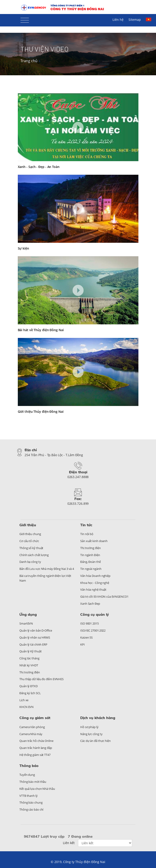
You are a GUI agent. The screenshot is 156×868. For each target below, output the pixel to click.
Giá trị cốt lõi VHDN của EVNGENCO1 (104, 597)
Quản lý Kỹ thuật (30, 651)
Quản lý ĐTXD (29, 686)
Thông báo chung (31, 802)
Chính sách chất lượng (34, 555)
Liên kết (69, 843)
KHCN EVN (26, 707)
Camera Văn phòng (32, 727)
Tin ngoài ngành (91, 569)
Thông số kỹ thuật (31, 548)
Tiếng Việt (149, 19)
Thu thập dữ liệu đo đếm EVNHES (41, 679)
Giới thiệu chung (30, 534)
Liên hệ (118, 20)
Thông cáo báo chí (31, 809)
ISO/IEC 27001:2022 (93, 630)
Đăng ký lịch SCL (30, 693)
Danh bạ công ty (30, 562)
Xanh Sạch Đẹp (90, 604)
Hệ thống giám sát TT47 (35, 755)
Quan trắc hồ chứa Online (36, 741)
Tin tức (86, 525)
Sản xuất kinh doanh (94, 541)
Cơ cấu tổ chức (29, 541)
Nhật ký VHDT (29, 665)
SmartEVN (26, 623)
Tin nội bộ (87, 534)
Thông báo (29, 766)
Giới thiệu (28, 525)
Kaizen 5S (86, 637)
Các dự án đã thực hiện (95, 741)
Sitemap (135, 20)
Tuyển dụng (27, 775)
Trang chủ (29, 61)
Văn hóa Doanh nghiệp (95, 576)
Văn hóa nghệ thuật (93, 590)
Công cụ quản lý (95, 614)
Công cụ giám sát (35, 718)
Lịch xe (24, 700)
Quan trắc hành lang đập (36, 748)
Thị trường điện (91, 548)
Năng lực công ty (91, 734)
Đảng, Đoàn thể (91, 562)
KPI (83, 644)
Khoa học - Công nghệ (95, 583)
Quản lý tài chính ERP (33, 644)
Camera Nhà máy (31, 734)
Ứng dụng (28, 614)
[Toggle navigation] (25, 19)
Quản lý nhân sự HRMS (35, 637)
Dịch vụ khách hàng (98, 718)
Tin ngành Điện (90, 555)
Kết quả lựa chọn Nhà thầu (37, 789)
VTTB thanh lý (29, 796)
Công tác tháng (29, 658)
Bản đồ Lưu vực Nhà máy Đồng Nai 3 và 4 (47, 569)
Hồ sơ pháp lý (89, 727)
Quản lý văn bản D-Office (36, 630)
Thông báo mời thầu (33, 782)
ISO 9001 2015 (89, 623)
